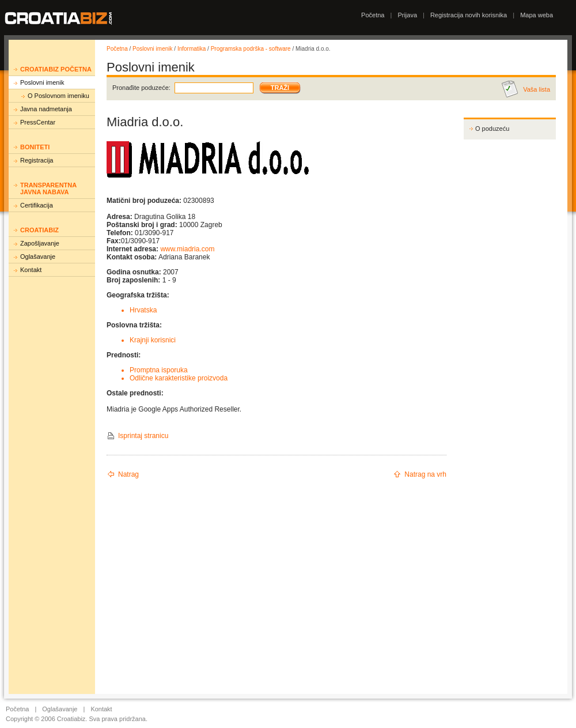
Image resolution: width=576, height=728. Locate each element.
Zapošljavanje (40, 243)
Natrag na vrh (425, 474)
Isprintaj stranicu (143, 436)
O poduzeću (492, 129)
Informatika (192, 49)
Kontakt (31, 270)
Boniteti (35, 147)
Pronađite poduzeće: (141, 88)
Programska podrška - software (251, 49)
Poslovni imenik (42, 82)
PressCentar (38, 122)
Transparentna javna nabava (48, 188)
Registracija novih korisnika (469, 15)
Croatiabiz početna (56, 69)
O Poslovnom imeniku (58, 96)
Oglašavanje (38, 257)
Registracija (37, 160)
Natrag (128, 474)
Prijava (407, 15)
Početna (373, 15)
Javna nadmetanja (46, 109)
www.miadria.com (187, 249)
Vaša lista (537, 89)
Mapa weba (537, 15)
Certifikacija (37, 205)
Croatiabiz (39, 230)
